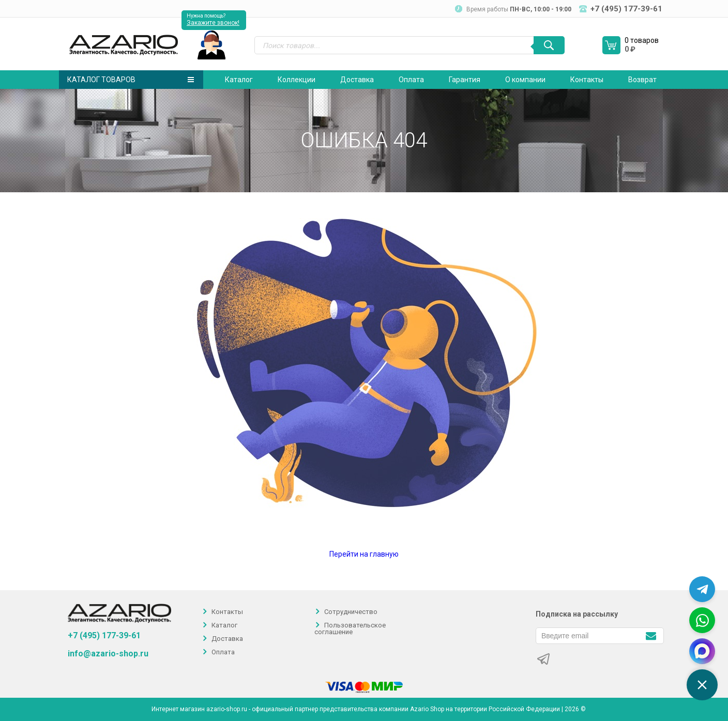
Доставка (357, 80)
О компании (525, 80)
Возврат (642, 80)
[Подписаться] (651, 635)
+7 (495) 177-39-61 (104, 635)
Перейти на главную (364, 554)
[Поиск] (549, 45)
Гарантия (465, 80)
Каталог (239, 80)
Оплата (411, 80)
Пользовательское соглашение (350, 628)
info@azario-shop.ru (108, 654)
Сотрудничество (351, 612)
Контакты (587, 80)
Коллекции (297, 80)
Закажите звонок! (213, 23)
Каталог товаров (131, 80)
